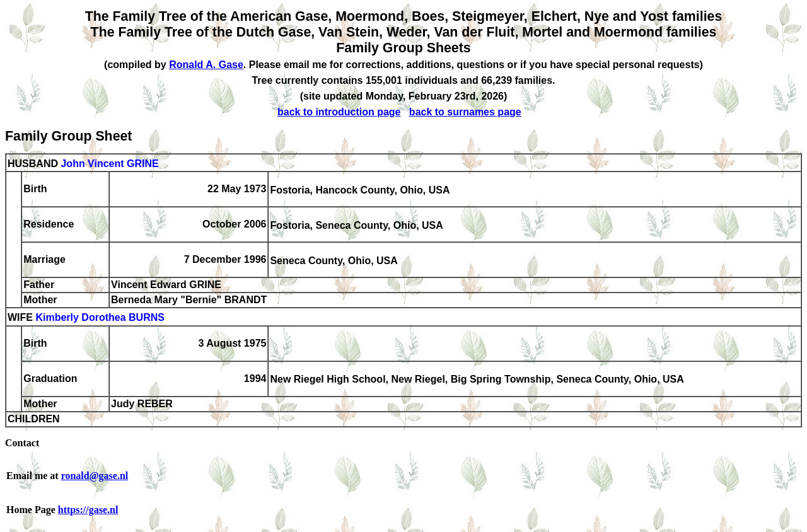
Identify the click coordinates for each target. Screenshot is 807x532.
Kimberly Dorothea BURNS (100, 318)
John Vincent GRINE (109, 164)
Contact (22, 443)
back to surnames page (465, 112)
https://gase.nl (88, 510)
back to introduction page (339, 112)
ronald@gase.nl (95, 476)
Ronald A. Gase (206, 65)
